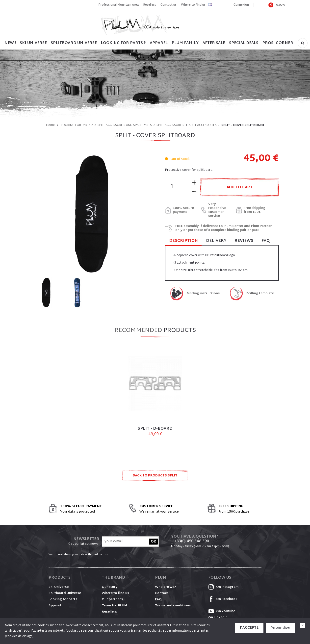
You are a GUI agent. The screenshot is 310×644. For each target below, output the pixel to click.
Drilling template (260, 294)
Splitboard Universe (65, 593)
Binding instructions (203, 294)
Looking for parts (63, 599)
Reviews (244, 241)
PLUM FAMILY (185, 43)
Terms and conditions (173, 606)
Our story (110, 587)
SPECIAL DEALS (244, 43)
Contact (162, 593)
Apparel (159, 43)
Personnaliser (281, 628)
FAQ (266, 241)
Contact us (168, 5)
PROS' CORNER (278, 43)
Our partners (112, 599)
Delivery (216, 241)
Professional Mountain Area (118, 5)
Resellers (150, 5)
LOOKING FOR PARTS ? (123, 43)
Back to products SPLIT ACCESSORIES (155, 477)
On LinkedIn (218, 618)
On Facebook (223, 599)
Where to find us (193, 5)
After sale (214, 43)
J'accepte (249, 628)
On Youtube (222, 611)
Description (183, 241)
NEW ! (10, 43)
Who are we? (166, 587)
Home (50, 125)
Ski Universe (59, 587)
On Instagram (223, 587)
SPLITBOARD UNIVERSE (74, 43)
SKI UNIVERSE (33, 43)
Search (303, 43)
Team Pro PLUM (114, 606)
